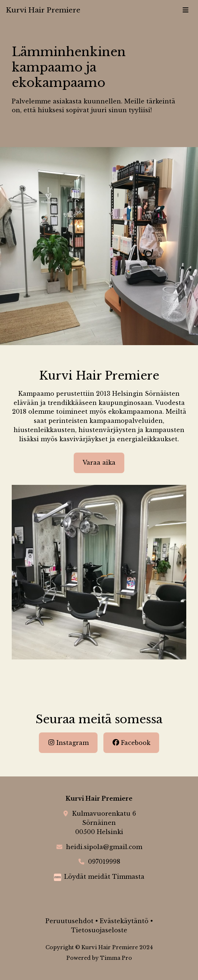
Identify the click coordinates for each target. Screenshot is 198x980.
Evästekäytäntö (124, 921)
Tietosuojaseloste (99, 930)
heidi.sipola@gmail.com (104, 847)
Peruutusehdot (69, 921)
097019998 (104, 862)
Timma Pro (116, 958)
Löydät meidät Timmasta (104, 877)
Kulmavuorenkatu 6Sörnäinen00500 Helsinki (104, 823)
